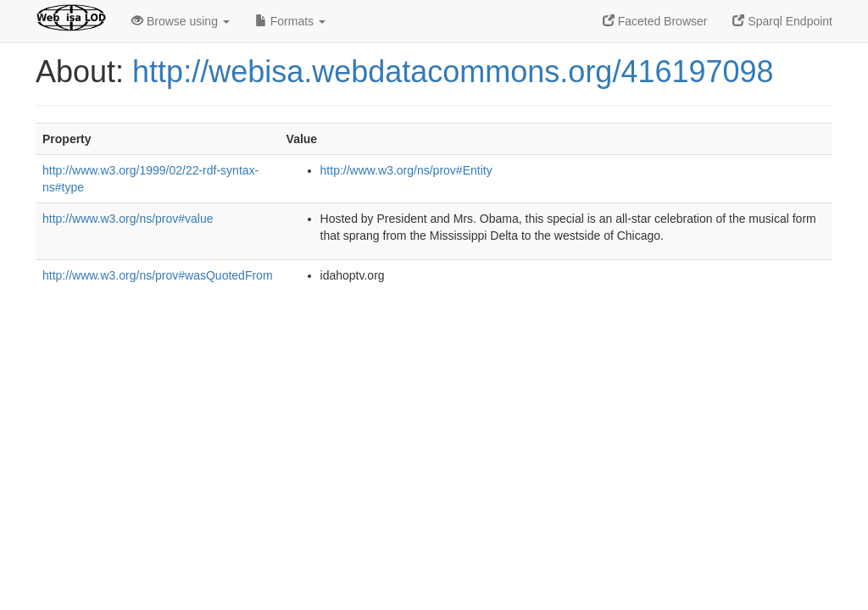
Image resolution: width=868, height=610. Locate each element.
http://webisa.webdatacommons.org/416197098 (453, 72)
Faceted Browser (655, 21)
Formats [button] (290, 21)
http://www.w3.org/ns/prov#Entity (406, 170)
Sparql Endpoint (782, 21)
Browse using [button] (181, 21)
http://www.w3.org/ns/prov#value (128, 219)
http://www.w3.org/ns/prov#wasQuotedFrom (158, 275)
